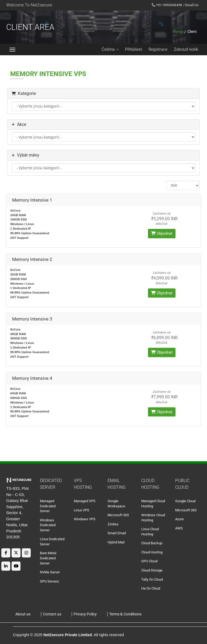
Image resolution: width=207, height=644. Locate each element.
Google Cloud (185, 501)
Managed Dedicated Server (48, 506)
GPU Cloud (149, 561)
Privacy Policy (85, 614)
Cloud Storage (152, 570)
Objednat (162, 233)
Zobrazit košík (186, 49)
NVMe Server (50, 572)
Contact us (52, 614)
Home (178, 32)
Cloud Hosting (152, 552)
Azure (180, 519)
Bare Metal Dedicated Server (48, 558)
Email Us (192, 5)
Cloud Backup (152, 543)
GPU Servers (49, 581)
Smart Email (117, 533)
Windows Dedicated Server (48, 525)
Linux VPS (82, 510)
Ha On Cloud (151, 588)
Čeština (110, 49)
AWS (179, 528)
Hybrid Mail (116, 542)
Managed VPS (85, 501)
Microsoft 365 (118, 515)
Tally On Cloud (152, 579)
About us (23, 614)
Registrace (158, 49)
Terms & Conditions (125, 614)
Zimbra (113, 524)
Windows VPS (85, 519)
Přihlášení (134, 49)
